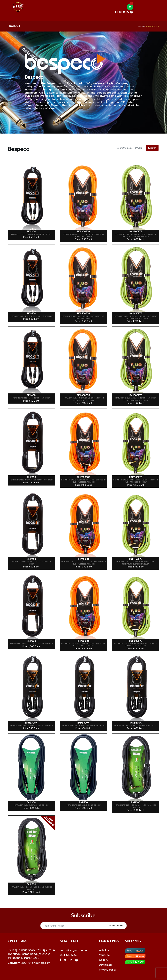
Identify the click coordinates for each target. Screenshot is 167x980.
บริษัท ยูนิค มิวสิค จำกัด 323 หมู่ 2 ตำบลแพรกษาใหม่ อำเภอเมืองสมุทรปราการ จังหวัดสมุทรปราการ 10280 (31, 954)
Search (152, 148)
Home (142, 27)
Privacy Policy (108, 970)
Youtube (104, 955)
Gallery (103, 960)
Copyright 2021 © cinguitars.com (29, 963)
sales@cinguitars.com (74, 950)
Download (105, 965)
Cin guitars (17, 941)
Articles (104, 950)
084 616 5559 (69, 955)
